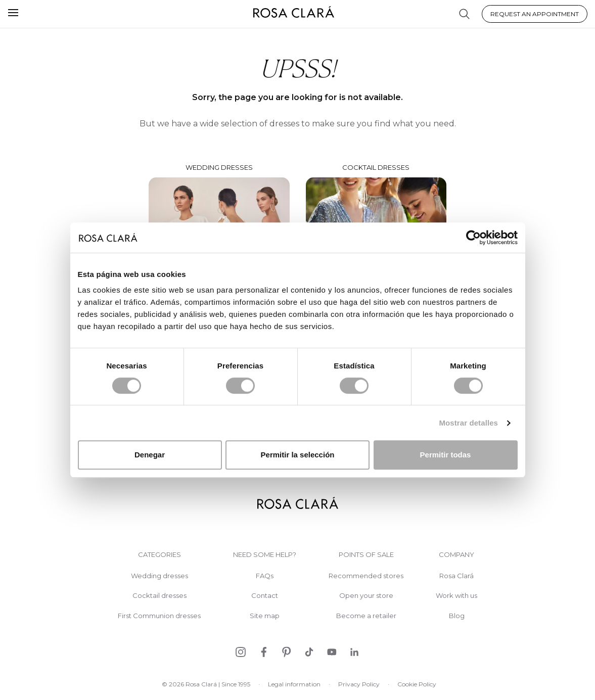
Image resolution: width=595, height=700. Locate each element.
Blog (457, 616)
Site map (265, 616)
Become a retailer (366, 616)
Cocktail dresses (159, 596)
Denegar (150, 455)
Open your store (366, 596)
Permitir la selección (298, 455)
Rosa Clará (456, 576)
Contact (265, 596)
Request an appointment (535, 14)
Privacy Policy (359, 684)
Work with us (456, 596)
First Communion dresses (159, 616)
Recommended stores (366, 576)
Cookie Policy (417, 684)
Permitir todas (446, 455)
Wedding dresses (159, 576)
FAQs (265, 576)
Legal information (294, 684)
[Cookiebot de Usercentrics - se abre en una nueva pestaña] (473, 238)
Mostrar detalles (468, 423)
